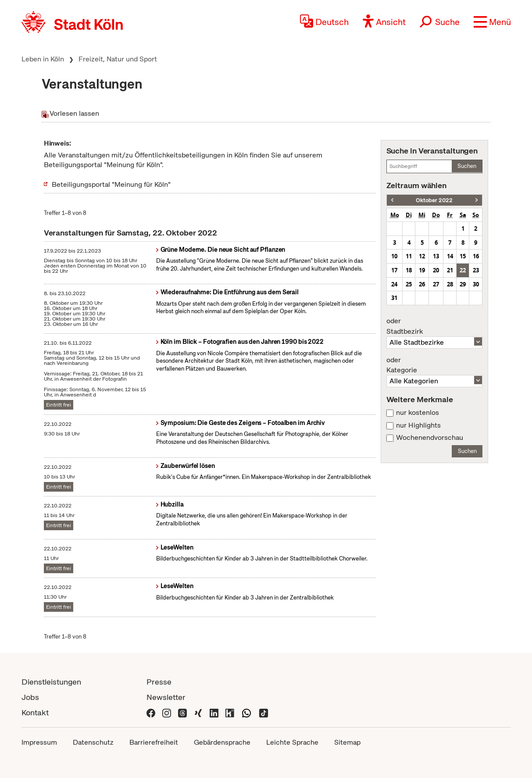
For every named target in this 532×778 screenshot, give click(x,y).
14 (450, 256)
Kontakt (35, 712)
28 (450, 284)
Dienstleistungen (51, 682)
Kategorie (435, 365)
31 (394, 298)
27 (436, 284)
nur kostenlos (418, 413)
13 (436, 256)
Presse (159, 682)
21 (450, 270)
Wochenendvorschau (430, 438)
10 (394, 256)
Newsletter (166, 697)
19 (422, 270)
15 (463, 256)
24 (394, 284)
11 (409, 256)
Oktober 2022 (434, 200)
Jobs (30, 697)
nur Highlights (418, 425)
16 (476, 256)
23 (476, 270)
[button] (492, 22)
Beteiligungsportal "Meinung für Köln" (111, 184)
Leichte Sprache (292, 742)
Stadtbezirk (435, 326)
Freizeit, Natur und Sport (118, 59)
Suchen (467, 166)
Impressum (39, 742)
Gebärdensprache (222, 742)
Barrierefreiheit (154, 742)
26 (422, 284)
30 (476, 284)
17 (394, 270)
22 (463, 270)
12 (422, 256)
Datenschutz (93, 742)
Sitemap (347, 742)
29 (463, 284)
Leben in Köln (43, 59)
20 (436, 270)
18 (409, 270)
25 (409, 284)
